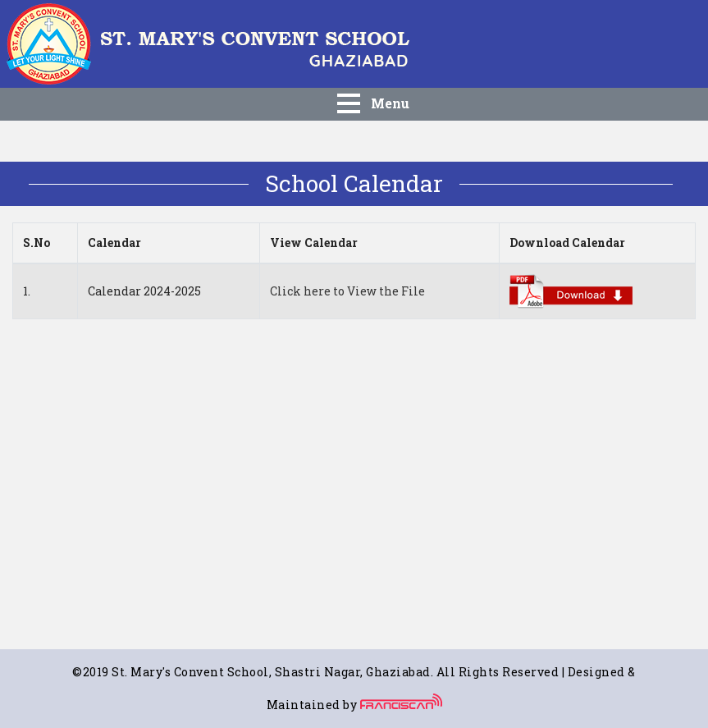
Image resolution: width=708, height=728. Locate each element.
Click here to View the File (347, 291)
